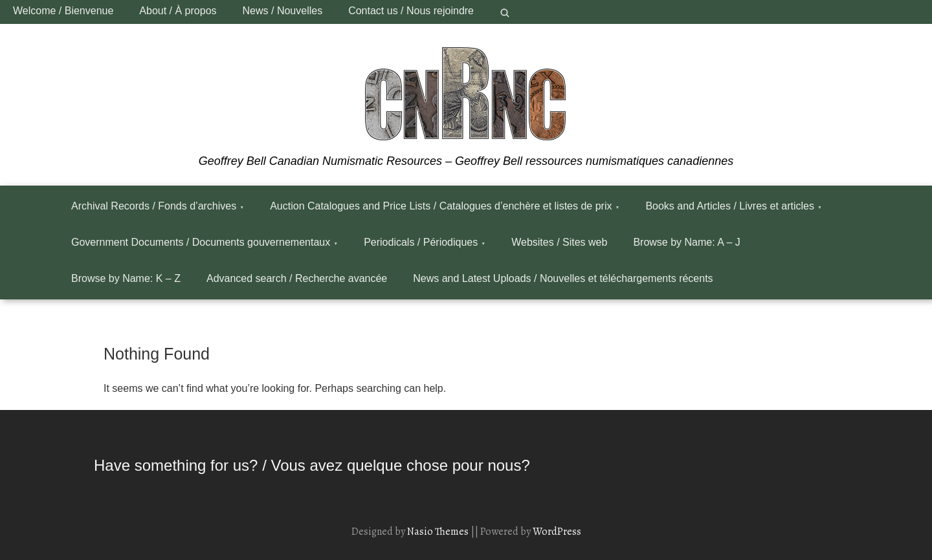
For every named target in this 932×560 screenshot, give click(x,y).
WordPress (557, 532)
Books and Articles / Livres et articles (730, 206)
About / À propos (178, 11)
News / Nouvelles (283, 11)
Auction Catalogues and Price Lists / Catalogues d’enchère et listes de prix (441, 206)
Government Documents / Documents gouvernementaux (201, 242)
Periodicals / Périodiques (421, 242)
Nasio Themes (439, 532)
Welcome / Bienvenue (63, 11)
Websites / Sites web (559, 242)
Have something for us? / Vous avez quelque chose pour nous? (312, 465)
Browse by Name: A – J (686, 242)
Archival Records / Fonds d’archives (154, 206)
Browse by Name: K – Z (126, 278)
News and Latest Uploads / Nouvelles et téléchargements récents (563, 278)
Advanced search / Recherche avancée (297, 278)
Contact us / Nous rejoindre (411, 11)
